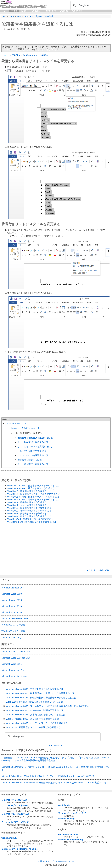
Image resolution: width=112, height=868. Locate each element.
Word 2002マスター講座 (13, 625)
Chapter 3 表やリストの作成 (24, 428)
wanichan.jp (64, 805)
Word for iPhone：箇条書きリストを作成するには (32, 522)
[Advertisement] (56, 546)
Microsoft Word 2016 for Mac (16, 658)
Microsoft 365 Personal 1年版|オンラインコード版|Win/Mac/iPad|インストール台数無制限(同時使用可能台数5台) (55, 768)
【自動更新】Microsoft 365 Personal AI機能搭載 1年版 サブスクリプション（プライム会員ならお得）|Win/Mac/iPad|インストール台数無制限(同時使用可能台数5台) (55, 759)
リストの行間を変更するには (32, 451)
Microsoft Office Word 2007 (15, 618)
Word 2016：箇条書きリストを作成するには (29, 491)
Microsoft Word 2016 (12, 600)
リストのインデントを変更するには (35, 446)
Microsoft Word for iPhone (14, 676)
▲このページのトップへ (98, 570)
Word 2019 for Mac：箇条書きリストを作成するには (33, 486)
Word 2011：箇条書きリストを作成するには (29, 502)
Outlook (36, 11)
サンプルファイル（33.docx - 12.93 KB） (28, 55)
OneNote (77, 11)
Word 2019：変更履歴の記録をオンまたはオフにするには (34, 702)
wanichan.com (56, 745)
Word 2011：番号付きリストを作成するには (29, 505)
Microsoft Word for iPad (13, 670)
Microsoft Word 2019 (12, 594)
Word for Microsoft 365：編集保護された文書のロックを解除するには (40, 693)
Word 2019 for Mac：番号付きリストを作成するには (33, 488)
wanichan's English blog (70, 840)
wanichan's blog (66, 819)
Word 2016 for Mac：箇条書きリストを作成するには (33, 497)
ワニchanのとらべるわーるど (72, 813)
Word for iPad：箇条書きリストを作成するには (30, 519)
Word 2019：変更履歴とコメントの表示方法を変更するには (35, 727)
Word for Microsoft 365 (13, 588)
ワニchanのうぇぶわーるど (14, 800)
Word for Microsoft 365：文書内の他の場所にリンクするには (36, 715)
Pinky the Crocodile (68, 835)
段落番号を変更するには (30, 460)
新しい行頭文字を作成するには (33, 442)
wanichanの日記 (9, 838)
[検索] (88, 5)
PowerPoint (50, 11)
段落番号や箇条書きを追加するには (37, 24)
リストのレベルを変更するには (33, 455)
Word (14, 11)
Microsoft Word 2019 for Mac (16, 652)
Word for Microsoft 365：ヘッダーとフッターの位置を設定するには (39, 723)
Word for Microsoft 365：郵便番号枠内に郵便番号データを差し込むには (41, 698)
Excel (24, 11)
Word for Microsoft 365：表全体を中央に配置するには (32, 719)
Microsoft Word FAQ (11, 638)
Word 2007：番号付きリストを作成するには (29, 516)
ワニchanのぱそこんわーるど (15, 805)
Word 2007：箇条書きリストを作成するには (29, 513)
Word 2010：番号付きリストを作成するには (29, 511)
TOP (5, 11)
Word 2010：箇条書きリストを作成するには (29, 508)
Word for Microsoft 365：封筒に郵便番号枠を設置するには (35, 689)
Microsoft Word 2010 (12, 612)
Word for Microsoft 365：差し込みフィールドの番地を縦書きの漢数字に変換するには (48, 706)
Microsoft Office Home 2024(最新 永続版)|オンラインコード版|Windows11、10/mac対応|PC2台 (48, 776)
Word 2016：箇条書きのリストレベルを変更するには (34, 494)
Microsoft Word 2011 (12, 664)
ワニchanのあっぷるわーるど (15, 814)
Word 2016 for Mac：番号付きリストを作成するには (33, 500)
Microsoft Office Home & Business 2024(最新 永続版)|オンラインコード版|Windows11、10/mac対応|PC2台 (54, 783)
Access (64, 11)
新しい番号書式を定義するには (33, 464)
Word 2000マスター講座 (13, 631)
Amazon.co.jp (10, 750)
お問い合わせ (44, 861)
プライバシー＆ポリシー (63, 861)
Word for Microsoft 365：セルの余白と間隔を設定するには (35, 710)
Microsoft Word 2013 (16, 424)
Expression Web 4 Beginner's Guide (19, 849)
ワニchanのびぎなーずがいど (15, 822)
